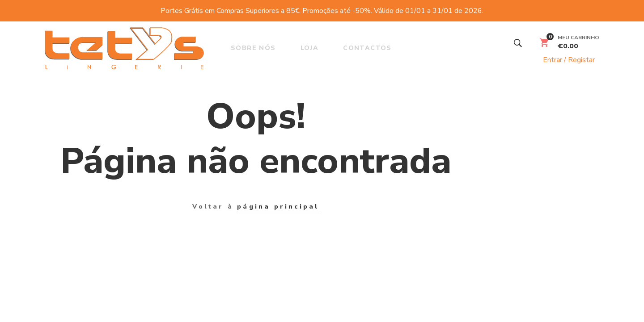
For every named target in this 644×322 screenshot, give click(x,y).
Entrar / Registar (564, 60)
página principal (278, 207)
